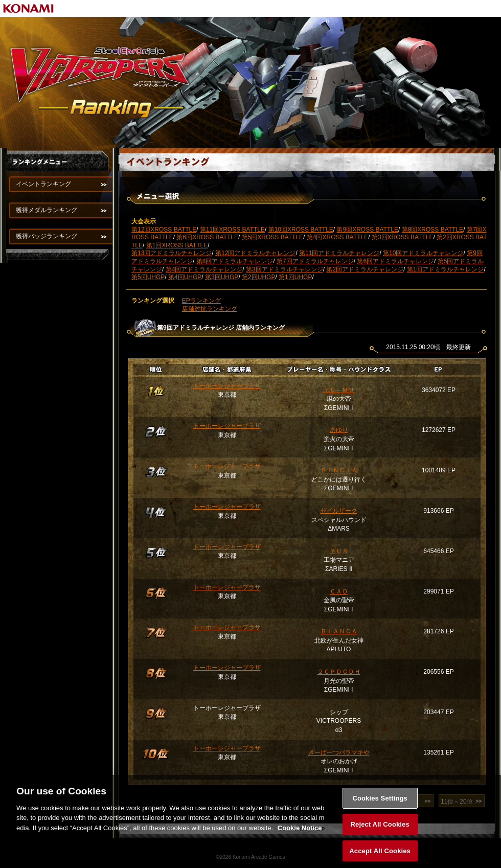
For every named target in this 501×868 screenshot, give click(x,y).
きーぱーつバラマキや (339, 752)
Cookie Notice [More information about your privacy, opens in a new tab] (300, 835)
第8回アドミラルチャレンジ (235, 261)
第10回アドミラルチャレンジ (423, 253)
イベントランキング (43, 184)
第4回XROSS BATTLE (337, 237)
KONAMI (29, 8)
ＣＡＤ (339, 591)
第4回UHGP (185, 277)
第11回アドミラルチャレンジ (339, 253)
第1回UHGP (295, 277)
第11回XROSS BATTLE (232, 230)
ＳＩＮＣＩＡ (339, 470)
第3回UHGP (222, 277)
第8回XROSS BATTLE (432, 230)
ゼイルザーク (339, 511)
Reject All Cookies (380, 831)
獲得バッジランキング (47, 236)
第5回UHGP (148, 277)
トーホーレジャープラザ (227, 386)
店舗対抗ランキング (210, 309)
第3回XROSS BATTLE (402, 237)
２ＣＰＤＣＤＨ (339, 672)
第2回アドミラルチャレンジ (365, 269)
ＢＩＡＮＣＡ (339, 631)
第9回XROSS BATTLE (367, 230)
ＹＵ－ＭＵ (339, 390)
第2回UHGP (258, 277)
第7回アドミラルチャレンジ (315, 261)
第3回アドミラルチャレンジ (284, 269)
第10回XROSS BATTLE (301, 230)
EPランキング (201, 301)
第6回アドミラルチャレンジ (395, 261)
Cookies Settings (380, 805)
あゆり (339, 430)
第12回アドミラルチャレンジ (255, 253)
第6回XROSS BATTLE (207, 237)
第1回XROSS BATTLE (177, 245)
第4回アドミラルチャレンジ (204, 269)
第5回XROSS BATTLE (272, 237)
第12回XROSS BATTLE (164, 230)
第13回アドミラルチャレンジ (172, 253)
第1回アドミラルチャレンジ (446, 269)
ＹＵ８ (339, 551)
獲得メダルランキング (47, 210)
